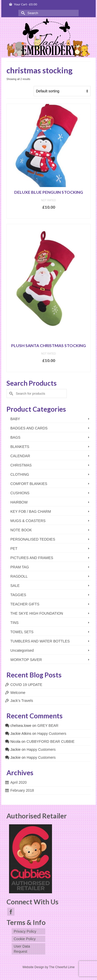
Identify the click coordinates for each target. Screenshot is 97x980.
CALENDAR (20, 456)
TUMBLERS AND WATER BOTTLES (40, 641)
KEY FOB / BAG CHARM (31, 511)
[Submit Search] (22, 13)
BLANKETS (20, 447)
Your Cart (23, 4)
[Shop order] (62, 91)
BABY (15, 419)
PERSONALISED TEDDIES (33, 539)
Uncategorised (22, 650)
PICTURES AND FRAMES (32, 558)
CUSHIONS (20, 493)
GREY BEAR (48, 726)
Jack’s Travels (22, 701)
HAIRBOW (19, 502)
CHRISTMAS (21, 465)
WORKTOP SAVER (26, 660)
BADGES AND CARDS (29, 428)
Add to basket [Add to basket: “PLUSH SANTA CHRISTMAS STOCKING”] (48, 368)
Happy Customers (52, 734)
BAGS (15, 437)
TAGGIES (18, 595)
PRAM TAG (20, 567)
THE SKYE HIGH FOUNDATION (37, 613)
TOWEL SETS (22, 632)
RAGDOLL (19, 576)
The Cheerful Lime (62, 967)
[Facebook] (11, 912)
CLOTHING (20, 474)
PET (14, 549)
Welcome (18, 693)
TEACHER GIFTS (25, 604)
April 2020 (18, 782)
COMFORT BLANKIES (29, 484)
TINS (14, 623)
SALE (15, 586)
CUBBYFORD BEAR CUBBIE (50, 741)
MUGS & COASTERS (28, 521)
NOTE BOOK (21, 530)
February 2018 (22, 790)
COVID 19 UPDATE (26, 685)
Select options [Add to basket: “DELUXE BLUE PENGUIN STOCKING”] (49, 215)
